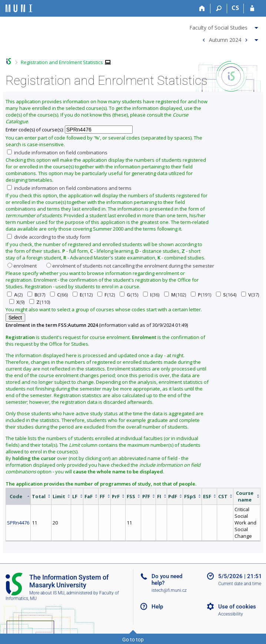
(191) (201, 295)
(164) (226, 295)
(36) (151, 295)
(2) (15, 295)
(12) (106, 295)
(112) (83, 295)
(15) (129, 295)
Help (157, 607)
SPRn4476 (18, 523)
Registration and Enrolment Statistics (62, 62)
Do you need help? (167, 580)
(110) (40, 302)
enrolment (22, 266)
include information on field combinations (57, 152)
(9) (17, 302)
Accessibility (231, 614)
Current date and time (240, 584)
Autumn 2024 (225, 39)
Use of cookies (237, 607)
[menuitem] (225, 26)
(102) (175, 295)
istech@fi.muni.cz (169, 590)
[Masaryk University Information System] (19, 8)
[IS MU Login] (252, 9)
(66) (59, 295)
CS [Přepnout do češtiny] (235, 8)
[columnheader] (18, 496)
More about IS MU (47, 593)
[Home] (202, 9)
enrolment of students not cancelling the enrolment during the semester (130, 266)
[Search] (219, 9)
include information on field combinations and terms (69, 188)
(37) (36, 295)
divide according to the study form (49, 237)
